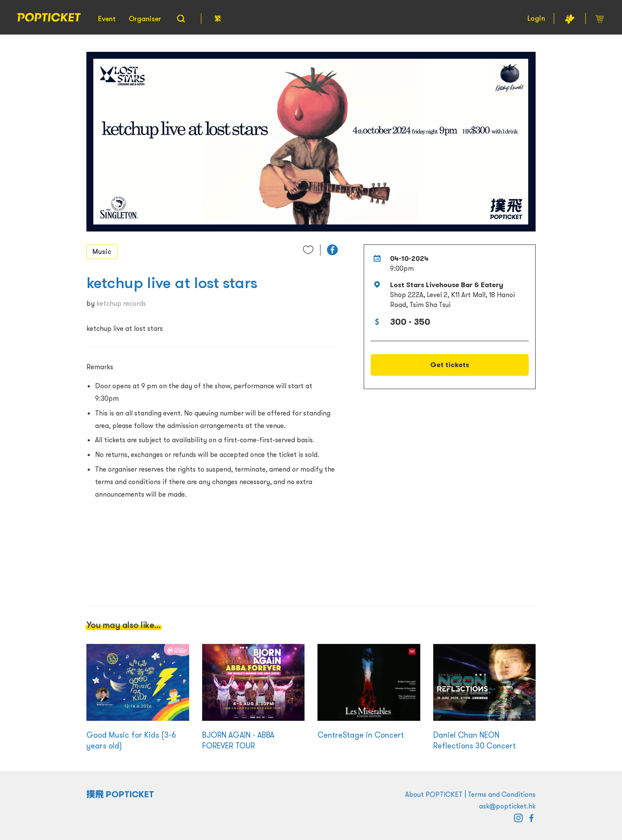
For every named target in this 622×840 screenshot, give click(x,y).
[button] (332, 250)
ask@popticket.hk (507, 806)
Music (102, 251)
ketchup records (121, 303)
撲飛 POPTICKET (120, 794)
